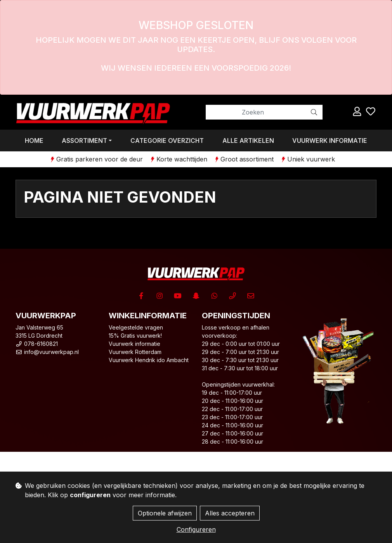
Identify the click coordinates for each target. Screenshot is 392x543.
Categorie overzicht (167, 141)
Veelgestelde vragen (136, 327)
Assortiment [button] (84, 141)
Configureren (196, 529)
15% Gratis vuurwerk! (135, 336)
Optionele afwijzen (165, 513)
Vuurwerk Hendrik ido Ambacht (149, 360)
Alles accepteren (230, 513)
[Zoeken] (256, 112)
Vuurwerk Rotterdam (135, 352)
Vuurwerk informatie (330, 141)
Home (34, 141)
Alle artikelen (248, 141)
